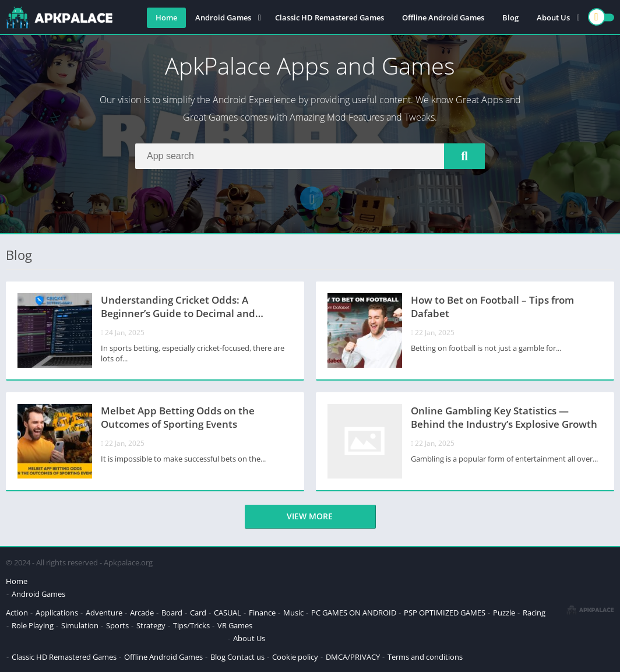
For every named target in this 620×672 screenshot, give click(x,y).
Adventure (104, 613)
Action (17, 613)
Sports (117, 625)
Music (293, 613)
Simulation (80, 625)
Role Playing (33, 625)
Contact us (246, 657)
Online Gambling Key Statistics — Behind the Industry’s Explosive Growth (504, 417)
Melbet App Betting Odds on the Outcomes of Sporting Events (178, 417)
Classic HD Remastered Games (330, 17)
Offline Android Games (443, 17)
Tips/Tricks (191, 625)
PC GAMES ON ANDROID (354, 613)
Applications (57, 613)
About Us (553, 17)
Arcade (142, 613)
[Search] (310, 156)
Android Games (223, 17)
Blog (510, 17)
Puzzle (504, 613)
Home (166, 17)
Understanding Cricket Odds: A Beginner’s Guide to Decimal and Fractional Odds (178, 308)
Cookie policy (295, 657)
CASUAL (228, 613)
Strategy (151, 625)
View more (310, 516)
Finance (262, 613)
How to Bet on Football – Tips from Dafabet (492, 307)
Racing (534, 613)
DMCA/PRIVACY (353, 657)
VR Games (235, 625)
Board (172, 613)
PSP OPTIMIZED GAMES (445, 613)
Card (198, 613)
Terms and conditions (425, 657)
